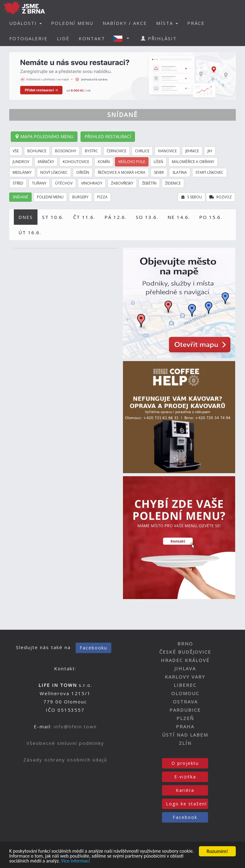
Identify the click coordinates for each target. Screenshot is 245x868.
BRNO (185, 644)
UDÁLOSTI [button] (26, 23)
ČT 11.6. (84, 217)
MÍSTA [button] (167, 23)
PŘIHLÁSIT (159, 38)
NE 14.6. (179, 217)
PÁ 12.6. (116, 217)
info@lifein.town (75, 726)
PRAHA (185, 726)
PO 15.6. (211, 217)
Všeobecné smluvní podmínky (65, 743)
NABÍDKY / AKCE (125, 23)
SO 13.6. (147, 217)
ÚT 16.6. (30, 232)
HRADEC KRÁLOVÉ (185, 660)
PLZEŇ (185, 718)
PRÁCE (196, 23)
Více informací (94, 861)
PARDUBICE (185, 710)
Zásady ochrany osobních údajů (65, 760)
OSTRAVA (185, 702)
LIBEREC (185, 685)
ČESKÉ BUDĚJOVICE (185, 652)
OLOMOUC (185, 693)
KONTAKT (92, 38)
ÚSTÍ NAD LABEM (185, 735)
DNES (26, 217)
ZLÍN (185, 743)
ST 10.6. (53, 217)
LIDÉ (63, 38)
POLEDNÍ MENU (72, 23)
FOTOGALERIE (28, 38)
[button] (123, 38)
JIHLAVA (185, 668)
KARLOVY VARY (185, 677)
